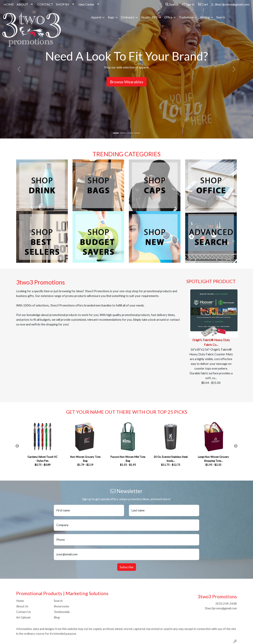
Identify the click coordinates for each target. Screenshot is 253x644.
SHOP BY (63, 4)
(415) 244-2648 (226, 604)
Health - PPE (149, 17)
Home (20, 601)
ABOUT (22, 4)
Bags (111, 17)
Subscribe (127, 567)
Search (172, 4)
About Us (22, 606)
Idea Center (87, 4)
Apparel (96, 17)
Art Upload (23, 617)
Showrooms (61, 606)
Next (236, 446)
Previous (17, 446)
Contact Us (24, 612)
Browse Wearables (127, 82)
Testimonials (62, 612)
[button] (19, 69)
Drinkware (128, 17)
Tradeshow (186, 17)
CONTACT (45, 4)
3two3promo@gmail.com (221, 608)
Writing (205, 17)
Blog (57, 617)
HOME (9, 4)
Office (168, 17)
